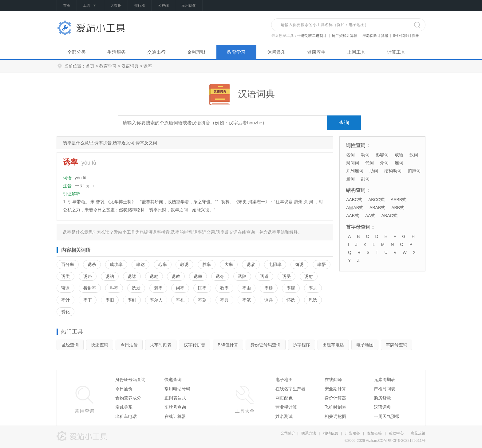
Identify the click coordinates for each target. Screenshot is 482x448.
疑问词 (353, 163)
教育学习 (236, 52)
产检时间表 (385, 389)
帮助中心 (396, 433)
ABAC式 (389, 216)
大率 (229, 264)
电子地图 (365, 345)
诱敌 (251, 264)
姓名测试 (284, 416)
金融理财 (196, 52)
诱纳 (110, 276)
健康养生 (316, 52)
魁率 (158, 288)
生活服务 (117, 52)
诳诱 (65, 288)
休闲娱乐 (276, 52)
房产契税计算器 (345, 36)
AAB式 (353, 216)
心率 (163, 264)
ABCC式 (376, 200)
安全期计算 (335, 389)
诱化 (65, 312)
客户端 (163, 6)
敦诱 (184, 264)
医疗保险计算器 (406, 36)
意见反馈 (418, 433)
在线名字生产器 (290, 389)
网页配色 (284, 398)
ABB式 (398, 208)
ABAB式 (377, 208)
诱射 (309, 276)
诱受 (286, 276)
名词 (350, 155)
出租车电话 (333, 345)
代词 (369, 163)
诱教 (176, 276)
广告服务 (353, 433)
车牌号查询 (397, 345)
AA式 (370, 216)
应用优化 (189, 6)
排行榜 (140, 6)
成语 (399, 155)
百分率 (68, 264)
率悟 (322, 264)
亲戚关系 (124, 407)
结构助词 (393, 171)
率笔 (247, 300)
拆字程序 (302, 345)
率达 (140, 264)
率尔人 (156, 300)
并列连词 (355, 171)
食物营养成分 (128, 398)
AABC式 (354, 200)
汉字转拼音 (195, 345)
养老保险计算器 (375, 36)
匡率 (202, 288)
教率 (224, 288)
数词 (414, 155)
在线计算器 (175, 416)
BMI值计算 (228, 345)
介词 (384, 163)
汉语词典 (130, 66)
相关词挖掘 (335, 416)
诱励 (154, 276)
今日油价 (129, 345)
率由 (247, 288)
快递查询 (100, 345)
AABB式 (399, 200)
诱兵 (269, 300)
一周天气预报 (387, 416)
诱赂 (88, 276)
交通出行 (156, 52)
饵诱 (299, 264)
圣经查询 (70, 345)
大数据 (116, 6)
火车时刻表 (161, 345)
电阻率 (275, 264)
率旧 (110, 300)
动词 (365, 155)
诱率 (176, 202)
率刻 (202, 300)
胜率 (207, 264)
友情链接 (374, 433)
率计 (65, 300)
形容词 (382, 155)
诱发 (136, 288)
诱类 (65, 276)
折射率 (90, 288)
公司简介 (288, 433)
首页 (67, 6)
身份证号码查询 (266, 345)
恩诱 (313, 300)
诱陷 (242, 276)
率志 (313, 288)
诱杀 (92, 264)
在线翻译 (333, 380)
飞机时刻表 (335, 407)
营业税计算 (286, 407)
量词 (350, 179)
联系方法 (309, 433)
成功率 (116, 264)
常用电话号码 (177, 389)
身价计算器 (335, 398)
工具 (90, 6)
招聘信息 (331, 433)
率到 (132, 300)
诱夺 (220, 276)
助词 (374, 171)
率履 (291, 288)
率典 (224, 300)
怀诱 (291, 300)
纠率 (180, 288)
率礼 (180, 300)
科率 (114, 288)
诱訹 (132, 276)
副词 (365, 179)
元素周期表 (385, 380)
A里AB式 (355, 208)
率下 (88, 300)
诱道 (264, 276)
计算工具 (396, 52)
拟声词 (414, 171)
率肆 (269, 288)
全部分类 (77, 52)
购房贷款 (382, 398)
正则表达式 (175, 398)
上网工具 (356, 52)
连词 (399, 163)
